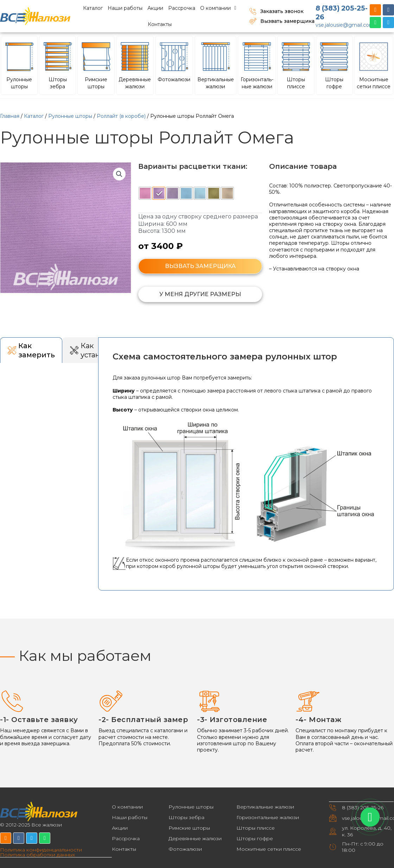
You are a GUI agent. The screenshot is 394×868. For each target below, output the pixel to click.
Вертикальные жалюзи (265, 807)
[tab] (31, 350)
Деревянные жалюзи (195, 838)
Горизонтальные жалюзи (268, 817)
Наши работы (125, 8)
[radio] (145, 193)
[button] (119, 174)
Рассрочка (182, 8)
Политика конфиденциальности (41, 850)
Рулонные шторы (70, 116)
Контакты (160, 24)
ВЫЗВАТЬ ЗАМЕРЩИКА (200, 266)
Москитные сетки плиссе (269, 849)
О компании (218, 8)
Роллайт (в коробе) (121, 116)
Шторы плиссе (256, 828)
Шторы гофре (255, 838)
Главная (10, 116)
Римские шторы (189, 828)
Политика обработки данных (37, 855)
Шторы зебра (186, 817)
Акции (155, 8)
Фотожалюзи (185, 849)
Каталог (93, 8)
